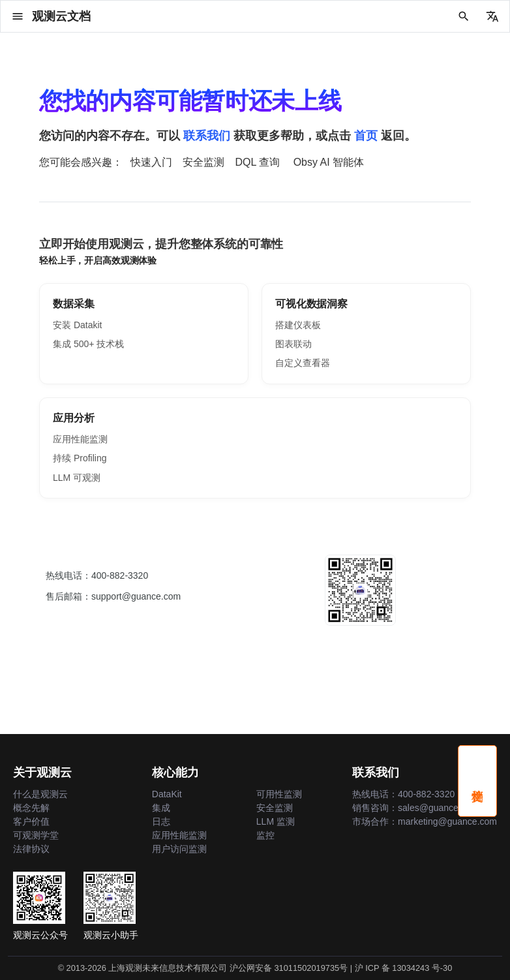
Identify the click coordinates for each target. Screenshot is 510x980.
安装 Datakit (77, 325)
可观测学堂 (36, 835)
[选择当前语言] (492, 16)
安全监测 (203, 162)
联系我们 (207, 136)
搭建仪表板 (298, 325)
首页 (366, 136)
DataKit (167, 794)
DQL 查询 (257, 162)
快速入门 (151, 162)
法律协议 (31, 849)
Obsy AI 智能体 (329, 162)
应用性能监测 (80, 439)
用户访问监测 (179, 849)
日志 (161, 821)
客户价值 (31, 821)
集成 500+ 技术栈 (88, 344)
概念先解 (31, 808)
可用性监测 (279, 794)
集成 (161, 808)
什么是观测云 (40, 794)
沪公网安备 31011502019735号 (289, 968)
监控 (265, 835)
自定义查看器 (303, 363)
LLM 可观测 (77, 478)
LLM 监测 (276, 821)
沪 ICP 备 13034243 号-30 (404, 968)
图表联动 (293, 344)
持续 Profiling (80, 458)
